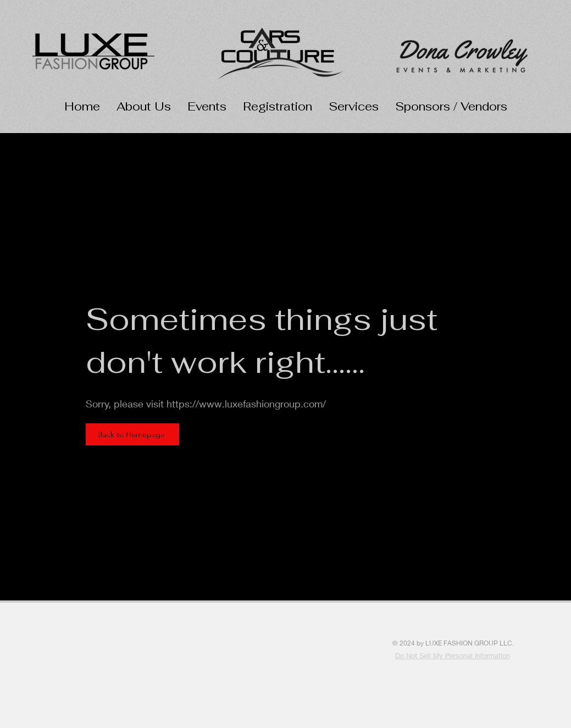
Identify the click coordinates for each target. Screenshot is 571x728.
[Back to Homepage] (132, 434)
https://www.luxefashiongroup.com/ (246, 404)
